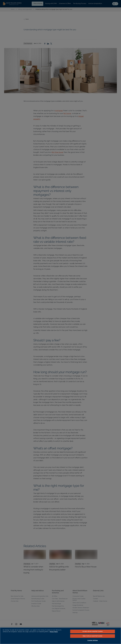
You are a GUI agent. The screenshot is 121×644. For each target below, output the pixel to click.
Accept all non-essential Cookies (93, 631)
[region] (60, 636)
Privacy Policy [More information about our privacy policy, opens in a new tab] (54, 632)
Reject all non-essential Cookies (93, 636)
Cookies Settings (93, 640)
